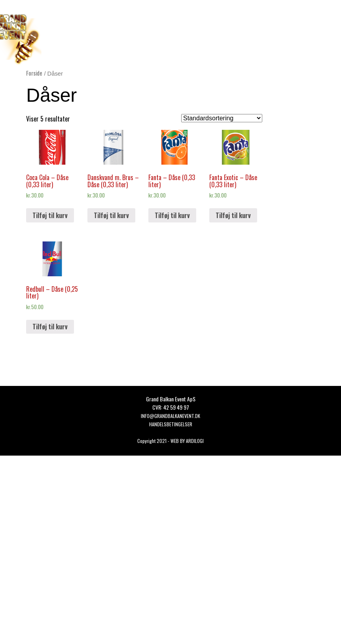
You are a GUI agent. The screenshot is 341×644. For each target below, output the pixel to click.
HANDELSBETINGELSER (171, 424)
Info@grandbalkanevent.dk (170, 416)
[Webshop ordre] (222, 118)
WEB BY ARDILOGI (187, 441)
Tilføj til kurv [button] (50, 215)
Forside (34, 73)
